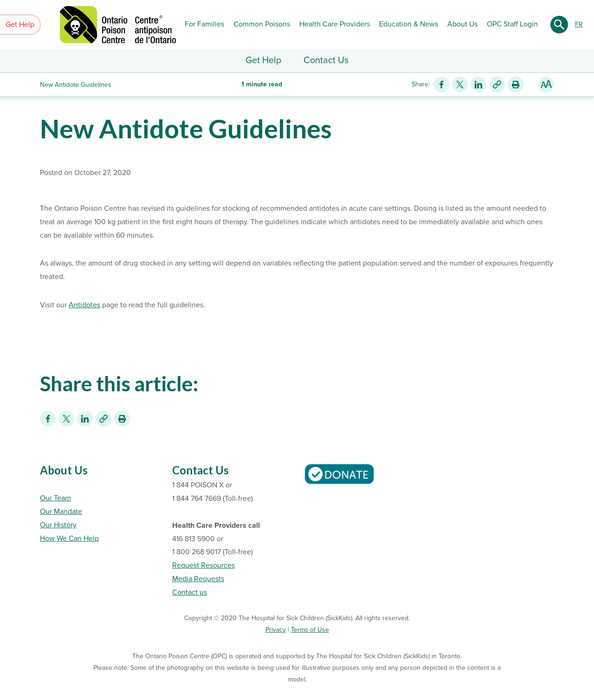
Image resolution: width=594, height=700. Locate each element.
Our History (58, 525)
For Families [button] (204, 24)
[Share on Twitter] (460, 84)
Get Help (263, 60)
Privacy (276, 630)
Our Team (55, 498)
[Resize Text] (546, 84)
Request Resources (203, 565)
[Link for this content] (497, 84)
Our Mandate (61, 512)
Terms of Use (310, 630)
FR (579, 24)
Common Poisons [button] (262, 24)
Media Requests (198, 579)
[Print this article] (516, 84)
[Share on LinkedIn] (478, 84)
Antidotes (84, 305)
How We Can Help (69, 538)
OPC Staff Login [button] (512, 24)
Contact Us (326, 60)
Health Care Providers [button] (335, 24)
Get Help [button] (20, 25)
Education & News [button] (409, 24)
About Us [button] (462, 24)
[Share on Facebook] (441, 84)
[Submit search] (559, 25)
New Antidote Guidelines (186, 128)
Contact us (190, 592)
